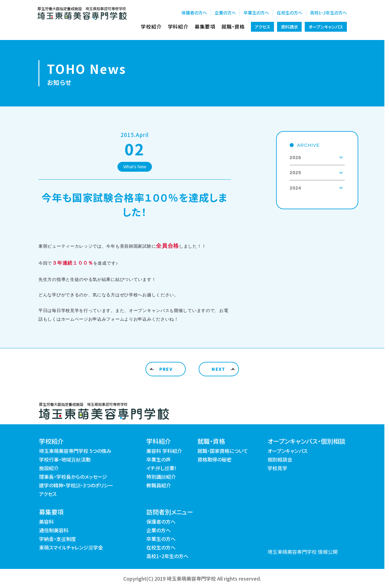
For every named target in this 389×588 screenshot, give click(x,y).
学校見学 (277, 468)
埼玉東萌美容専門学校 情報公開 (303, 552)
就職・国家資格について (223, 451)
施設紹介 (49, 468)
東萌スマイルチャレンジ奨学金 (71, 547)
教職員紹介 (159, 485)
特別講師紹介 (161, 477)
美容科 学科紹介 (164, 451)
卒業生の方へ (256, 13)
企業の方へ (225, 13)
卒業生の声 (159, 459)
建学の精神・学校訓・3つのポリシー (76, 485)
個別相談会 (280, 459)
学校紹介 (151, 26)
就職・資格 (233, 26)
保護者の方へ (194, 13)
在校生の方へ (290, 13)
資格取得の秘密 (214, 459)
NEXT (218, 369)
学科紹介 (178, 26)
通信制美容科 (54, 530)
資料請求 (289, 27)
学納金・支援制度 (58, 539)
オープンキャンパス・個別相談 (306, 441)
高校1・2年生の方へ (328, 13)
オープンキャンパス (326, 27)
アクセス (262, 27)
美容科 (46, 522)
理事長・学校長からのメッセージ (73, 477)
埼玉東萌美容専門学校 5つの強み (75, 451)
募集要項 (205, 26)
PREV (166, 369)
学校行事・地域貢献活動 (65, 459)
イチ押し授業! (161, 468)
